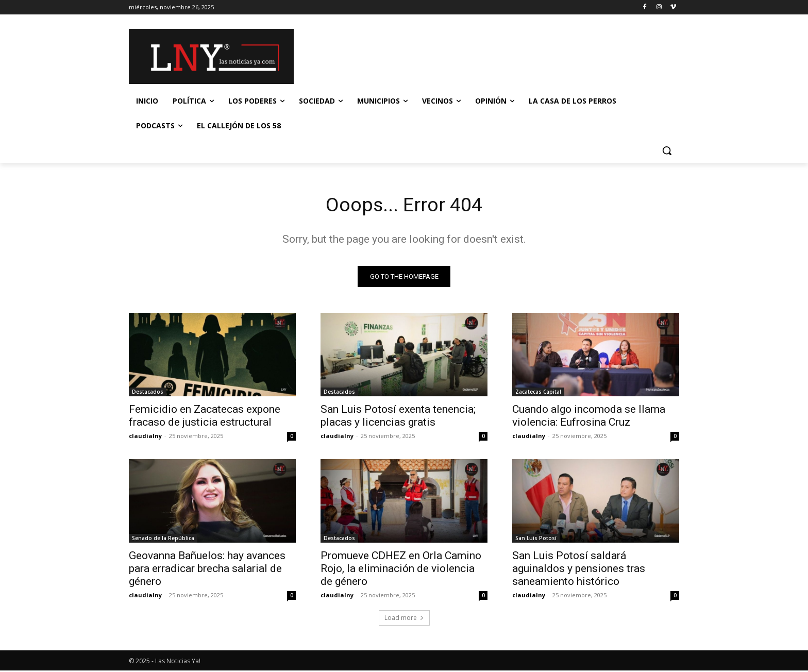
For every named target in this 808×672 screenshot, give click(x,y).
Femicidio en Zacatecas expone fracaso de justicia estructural (205, 417)
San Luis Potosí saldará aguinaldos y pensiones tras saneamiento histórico (579, 570)
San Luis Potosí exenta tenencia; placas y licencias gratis (398, 417)
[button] (667, 150)
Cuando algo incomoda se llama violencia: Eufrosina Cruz (589, 417)
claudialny (145, 437)
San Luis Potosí (536, 540)
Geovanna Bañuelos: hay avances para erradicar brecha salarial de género (207, 570)
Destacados (148, 393)
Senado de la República (163, 540)
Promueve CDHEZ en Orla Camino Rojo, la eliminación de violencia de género (401, 570)
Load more (404, 619)
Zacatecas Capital (538, 393)
